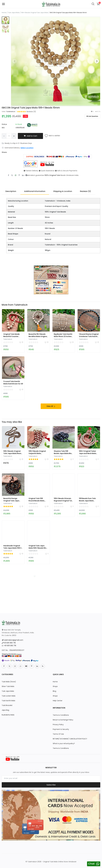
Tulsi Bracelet (7, 705)
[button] (97, 61)
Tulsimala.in (11, 112)
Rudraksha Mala (8, 715)
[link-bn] (51, 280)
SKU (3, 128)
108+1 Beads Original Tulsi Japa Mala (35, 13)
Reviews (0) (85, 191)
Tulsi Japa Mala (14, 13)
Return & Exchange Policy (63, 720)
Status (4, 124)
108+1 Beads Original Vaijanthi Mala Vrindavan (37, 453)
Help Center (58, 700)
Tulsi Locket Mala (9, 696)
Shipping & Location (63, 191)
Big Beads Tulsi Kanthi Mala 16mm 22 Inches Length (63, 336)
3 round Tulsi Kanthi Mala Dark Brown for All (13, 382)
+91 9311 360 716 (10, 643)
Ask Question (92, 116)
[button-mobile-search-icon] (93, 4)
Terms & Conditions (61, 715)
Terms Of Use (58, 734)
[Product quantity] (9, 136)
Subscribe (51, 785)
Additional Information (35, 191)
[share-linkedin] (23, 175)
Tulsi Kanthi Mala (8, 700)
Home (4, 13)
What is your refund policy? (64, 743)
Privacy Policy (58, 724)
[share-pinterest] (19, 175)
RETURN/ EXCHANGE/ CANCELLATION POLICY (70, 739)
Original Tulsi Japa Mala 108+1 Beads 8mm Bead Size (38, 548)
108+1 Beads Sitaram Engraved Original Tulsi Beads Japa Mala (64, 501)
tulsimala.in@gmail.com (13, 640)
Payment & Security (61, 729)
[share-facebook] (8, 175)
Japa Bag (5, 710)
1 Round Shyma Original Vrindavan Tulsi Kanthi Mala (89, 336)
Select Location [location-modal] (27, 148)
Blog (54, 691)
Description (11, 191)
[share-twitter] (12, 175)
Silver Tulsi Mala (8, 686)
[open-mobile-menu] (3, 4)
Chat (91, 864)
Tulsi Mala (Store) (9, 682)
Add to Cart (30, 136)
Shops (55, 686)
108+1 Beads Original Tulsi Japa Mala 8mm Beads (12, 453)
